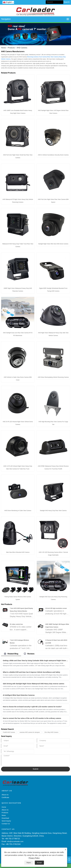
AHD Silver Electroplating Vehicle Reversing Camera (53, 377)
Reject (29, 863)
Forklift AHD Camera (9, 732)
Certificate (5, 797)
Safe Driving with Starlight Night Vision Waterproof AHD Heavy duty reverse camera (34, 684)
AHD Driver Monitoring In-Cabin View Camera (18, 511)
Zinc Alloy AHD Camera (51, 732)
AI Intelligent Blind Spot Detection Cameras (19, 695)
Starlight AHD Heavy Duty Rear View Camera (53, 511)
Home (3, 48)
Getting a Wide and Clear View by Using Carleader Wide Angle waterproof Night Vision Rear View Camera (35, 661)
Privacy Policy (34, 858)
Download (5, 818)
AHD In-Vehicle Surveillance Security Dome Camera (53, 155)
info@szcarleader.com (15, 841)
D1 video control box (16, 624)
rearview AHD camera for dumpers (30, 732)
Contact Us (6, 824)
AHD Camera (22, 48)
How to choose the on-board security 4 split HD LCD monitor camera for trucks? (32, 707)
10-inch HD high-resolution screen (56, 608)
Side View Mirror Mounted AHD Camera (18, 552)
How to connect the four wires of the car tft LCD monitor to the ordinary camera (32, 718)
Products (11, 48)
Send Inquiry (6, 821)
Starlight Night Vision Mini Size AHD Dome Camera (53, 244)
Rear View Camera (53, 57)
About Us (5, 795)
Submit (36, 769)
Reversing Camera (33, 57)
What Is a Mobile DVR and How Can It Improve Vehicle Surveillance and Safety (31, 672)
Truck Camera (43, 57)
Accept (39, 863)
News (4, 815)
